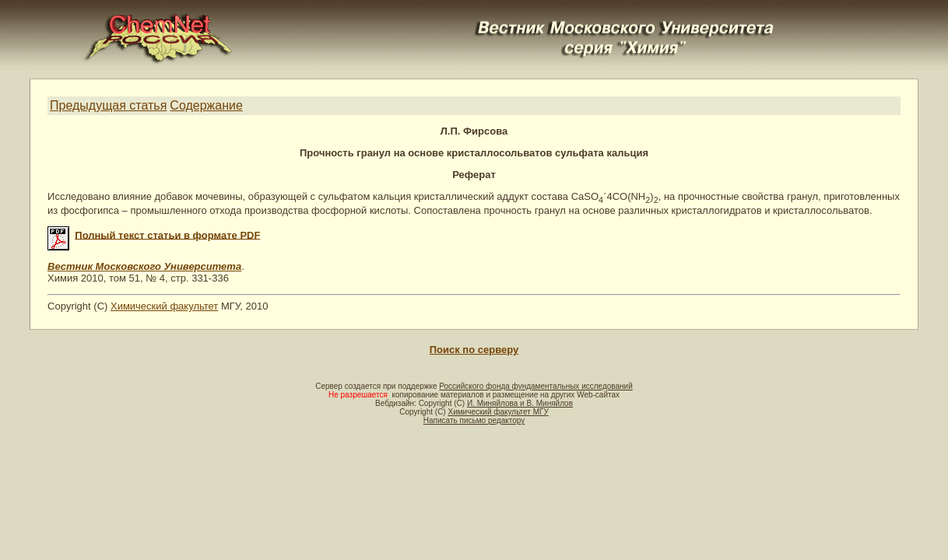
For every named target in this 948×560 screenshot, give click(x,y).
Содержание (206, 105)
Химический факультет (164, 306)
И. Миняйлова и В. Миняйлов (520, 403)
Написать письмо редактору (474, 420)
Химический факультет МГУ (498, 412)
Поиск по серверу (474, 350)
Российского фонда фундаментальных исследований (535, 386)
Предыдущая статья (108, 105)
